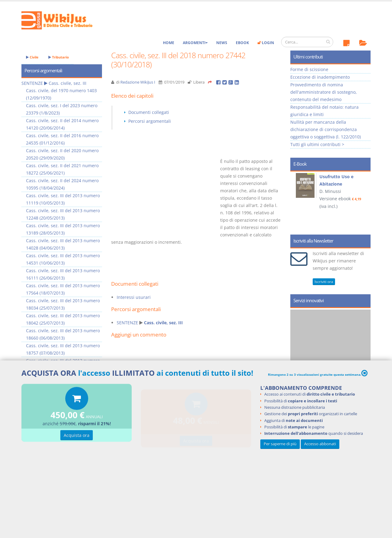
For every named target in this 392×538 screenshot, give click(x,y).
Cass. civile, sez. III (163, 323)
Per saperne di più (280, 444)
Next (364, 201)
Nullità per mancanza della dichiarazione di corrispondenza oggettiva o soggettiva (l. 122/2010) (326, 129)
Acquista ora (77, 436)
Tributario (59, 57)
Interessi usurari (134, 297)
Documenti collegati (149, 112)
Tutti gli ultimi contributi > (317, 144)
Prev (297, 201)
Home (169, 43)
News (222, 43)
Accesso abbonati (320, 444)
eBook (242, 43)
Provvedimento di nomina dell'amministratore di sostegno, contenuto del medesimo (324, 92)
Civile (32, 57)
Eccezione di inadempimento (320, 77)
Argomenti (195, 43)
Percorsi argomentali (150, 121)
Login (266, 43)
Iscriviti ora (324, 282)
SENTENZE (127, 323)
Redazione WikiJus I (138, 82)
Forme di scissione (309, 69)
